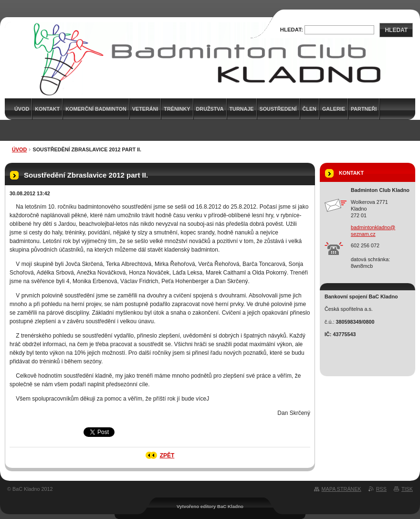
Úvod (19, 149)
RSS (381, 489)
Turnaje (242, 109)
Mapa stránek (341, 489)
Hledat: (292, 30)
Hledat (396, 30)
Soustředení (278, 109)
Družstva (210, 109)
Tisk (407, 489)
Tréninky (177, 109)
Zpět (167, 455)
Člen (310, 109)
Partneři (364, 109)
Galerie (334, 109)
